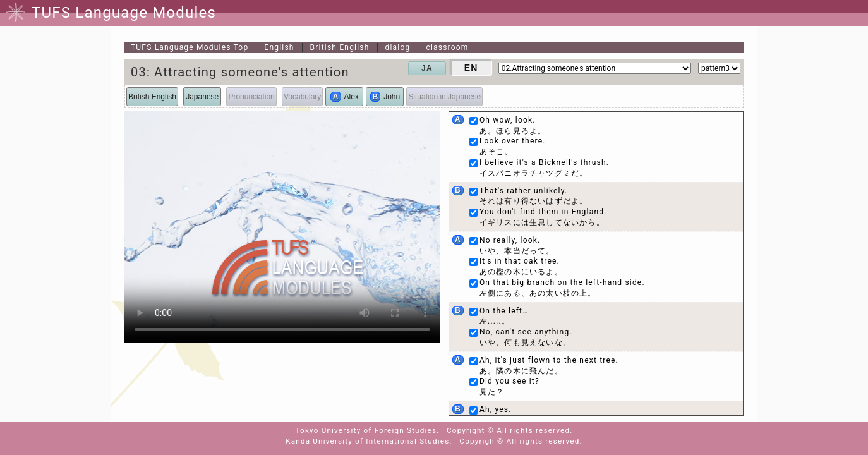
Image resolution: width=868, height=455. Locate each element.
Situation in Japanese (444, 97)
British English (340, 47)
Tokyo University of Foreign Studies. (368, 430)
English (279, 47)
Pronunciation (251, 97)
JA (427, 68)
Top (190, 47)
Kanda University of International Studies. (369, 441)
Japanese (202, 97)
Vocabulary (302, 97)
